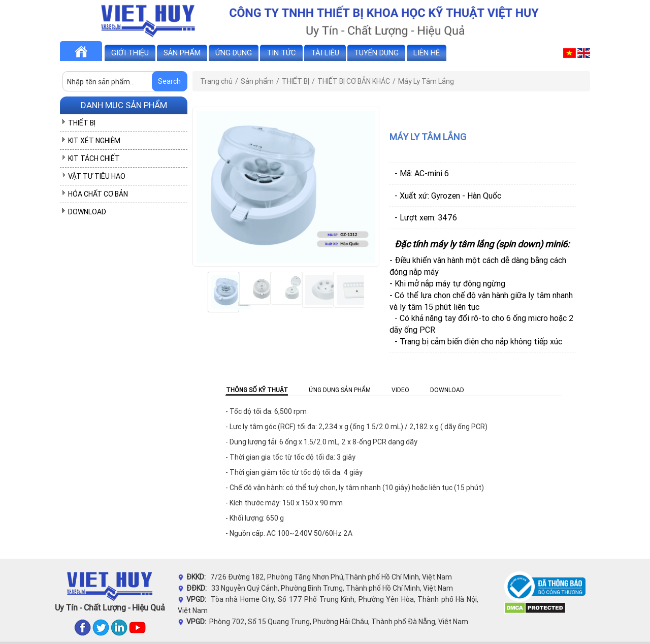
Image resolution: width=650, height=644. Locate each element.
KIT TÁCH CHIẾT (94, 158)
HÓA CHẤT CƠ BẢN (98, 194)
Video (400, 390)
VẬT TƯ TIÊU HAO (97, 176)
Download (447, 390)
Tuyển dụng (376, 53)
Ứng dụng (234, 53)
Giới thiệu (130, 53)
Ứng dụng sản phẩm (340, 390)
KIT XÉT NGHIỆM (94, 141)
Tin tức (281, 53)
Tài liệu (325, 53)
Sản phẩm (182, 53)
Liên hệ (427, 53)
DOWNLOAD (87, 212)
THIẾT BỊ (82, 123)
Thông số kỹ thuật (257, 390)
